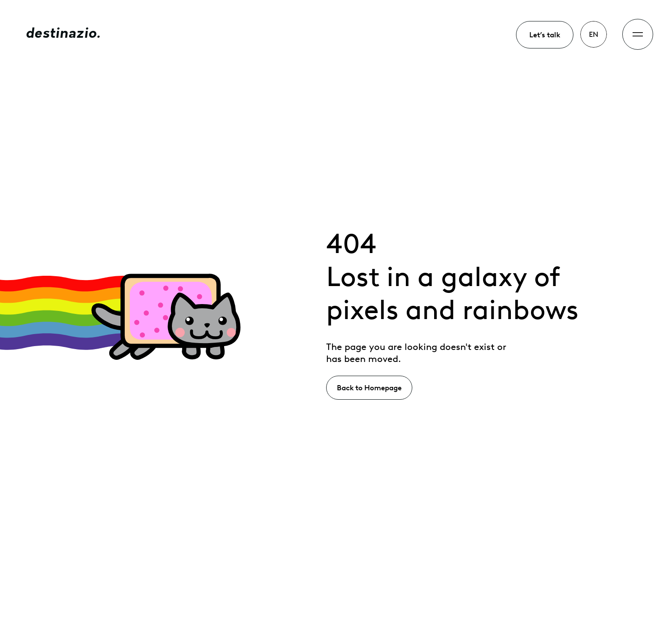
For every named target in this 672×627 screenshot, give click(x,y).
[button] (594, 34)
